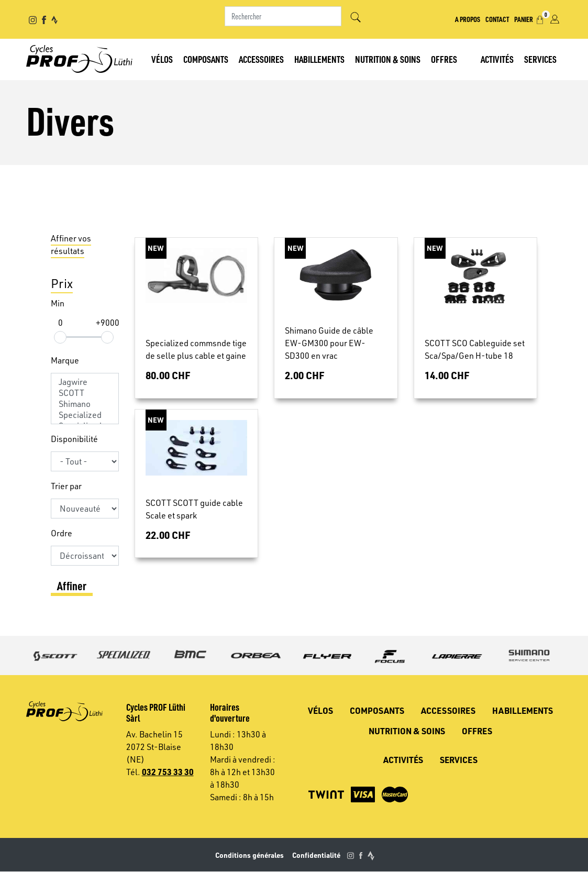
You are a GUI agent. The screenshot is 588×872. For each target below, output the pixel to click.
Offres (444, 59)
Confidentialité (316, 855)
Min (58, 303)
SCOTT (85, 393)
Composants (206, 59)
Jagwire (85, 382)
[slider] (60, 337)
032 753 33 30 (168, 772)
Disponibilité (74, 439)
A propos (468, 19)
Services (540, 59)
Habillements (319, 59)
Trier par (66, 486)
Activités (497, 59)
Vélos (162, 59)
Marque (65, 360)
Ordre (62, 533)
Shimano (85, 404)
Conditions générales (249, 855)
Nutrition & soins (388, 59)
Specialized (85, 415)
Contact (497, 19)
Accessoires (261, 59)
